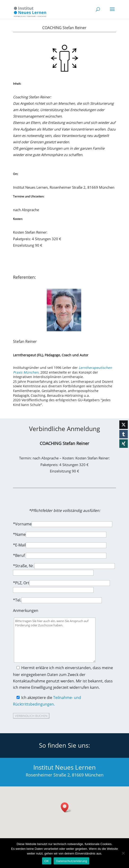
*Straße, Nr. (24, 566)
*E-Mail (19, 545)
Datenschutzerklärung (71, 861)
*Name (19, 534)
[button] (66, 807)
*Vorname (22, 524)
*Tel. (17, 600)
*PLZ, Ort (21, 583)
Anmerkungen (26, 611)
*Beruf (19, 555)
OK (47, 861)
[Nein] (123, 853)
